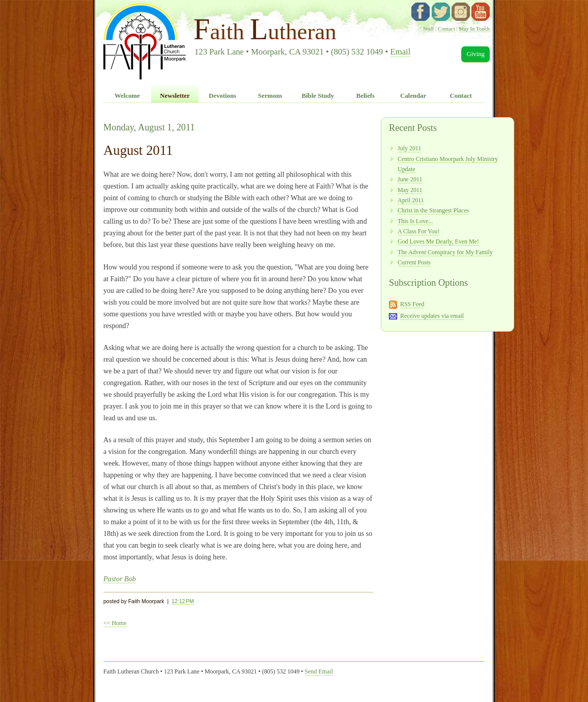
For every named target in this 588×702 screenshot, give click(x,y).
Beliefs (366, 96)
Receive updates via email (432, 316)
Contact (446, 29)
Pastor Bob (120, 579)
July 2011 (409, 148)
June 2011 (410, 179)
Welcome (127, 96)
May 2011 (410, 190)
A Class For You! (418, 231)
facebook (421, 12)
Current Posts (414, 262)
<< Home (115, 623)
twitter (441, 12)
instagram (461, 12)
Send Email (319, 671)
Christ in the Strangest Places (433, 210)
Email (401, 52)
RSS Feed (412, 304)
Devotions (222, 96)
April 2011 (411, 200)
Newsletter (175, 96)
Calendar (413, 96)
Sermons (270, 96)
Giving (475, 54)
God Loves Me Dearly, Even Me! (438, 241)
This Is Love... (415, 221)
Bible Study (318, 96)
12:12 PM (183, 601)
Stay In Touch (474, 29)
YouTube (481, 12)
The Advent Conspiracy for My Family (445, 252)
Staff (428, 29)
